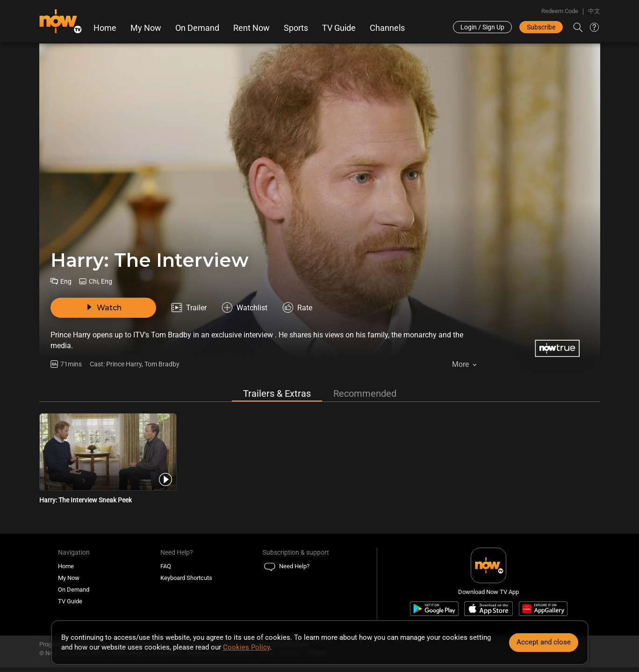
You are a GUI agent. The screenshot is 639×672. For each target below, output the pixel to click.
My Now (146, 28)
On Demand (197, 28)
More (460, 364)
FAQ (166, 566)
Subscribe (541, 27)
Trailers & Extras (277, 393)
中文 (594, 11)
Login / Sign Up (482, 27)
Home (105, 28)
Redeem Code (560, 11)
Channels (387, 28)
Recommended (365, 393)
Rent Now (251, 28)
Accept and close (544, 642)
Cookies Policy (246, 647)
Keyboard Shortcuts (186, 578)
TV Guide (339, 28)
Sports (296, 28)
